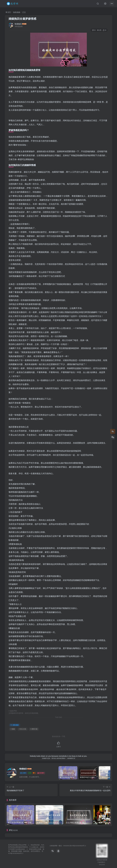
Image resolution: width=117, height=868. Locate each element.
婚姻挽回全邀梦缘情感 (22, 19)
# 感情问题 (34, 729)
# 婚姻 (13, 729)
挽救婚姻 (17, 12)
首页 (8, 12)
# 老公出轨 (23, 729)
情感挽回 (18, 24)
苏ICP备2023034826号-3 (78, 846)
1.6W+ (23, 773)
